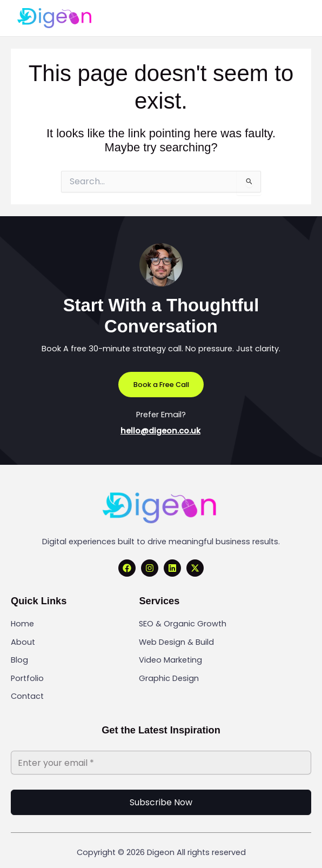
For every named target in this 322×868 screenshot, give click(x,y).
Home (22, 624)
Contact (27, 696)
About (23, 642)
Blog (19, 660)
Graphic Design (169, 678)
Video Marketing (170, 660)
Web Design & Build (176, 642)
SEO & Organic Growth (183, 624)
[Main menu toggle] (292, 18)
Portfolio (27, 678)
